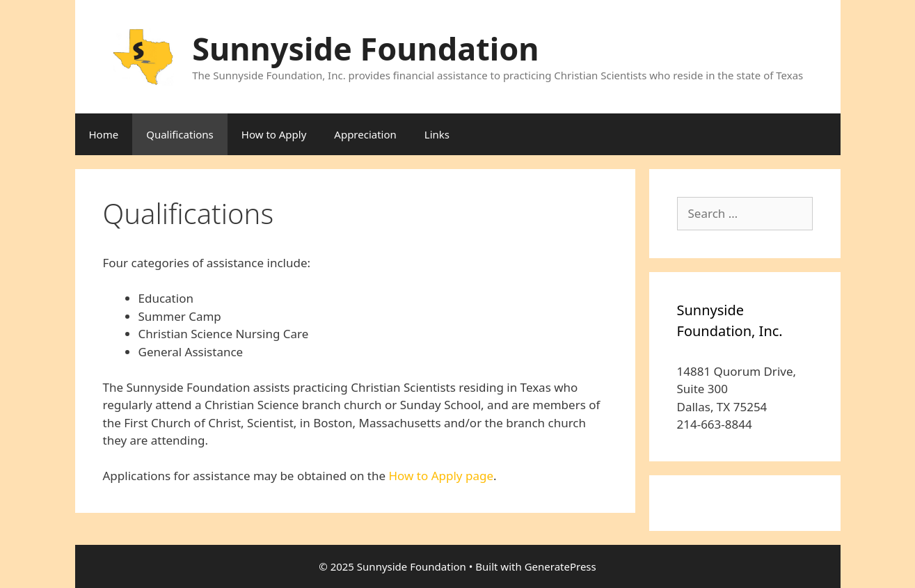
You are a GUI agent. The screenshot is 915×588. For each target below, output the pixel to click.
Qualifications (180, 134)
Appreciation (365, 134)
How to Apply (274, 134)
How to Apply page (441, 476)
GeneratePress (560, 566)
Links (437, 134)
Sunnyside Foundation (365, 48)
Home (104, 134)
